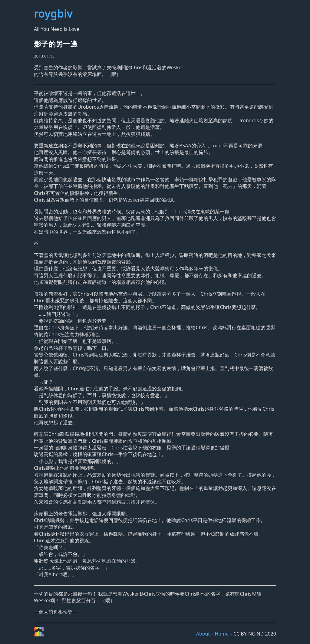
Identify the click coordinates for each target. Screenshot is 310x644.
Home (222, 634)
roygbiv (53, 13)
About (203, 634)
